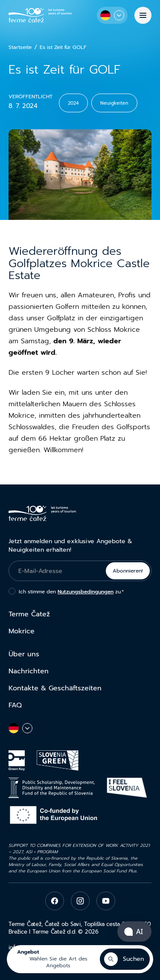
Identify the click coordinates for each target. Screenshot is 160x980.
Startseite (20, 47)
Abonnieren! (128, 571)
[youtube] (106, 901)
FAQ (15, 705)
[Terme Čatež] (40, 15)
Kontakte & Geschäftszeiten (55, 688)
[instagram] (80, 901)
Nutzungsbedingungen (86, 592)
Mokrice (22, 631)
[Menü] (143, 15)
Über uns (24, 654)
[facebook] (55, 901)
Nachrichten (29, 671)
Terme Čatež (29, 614)
